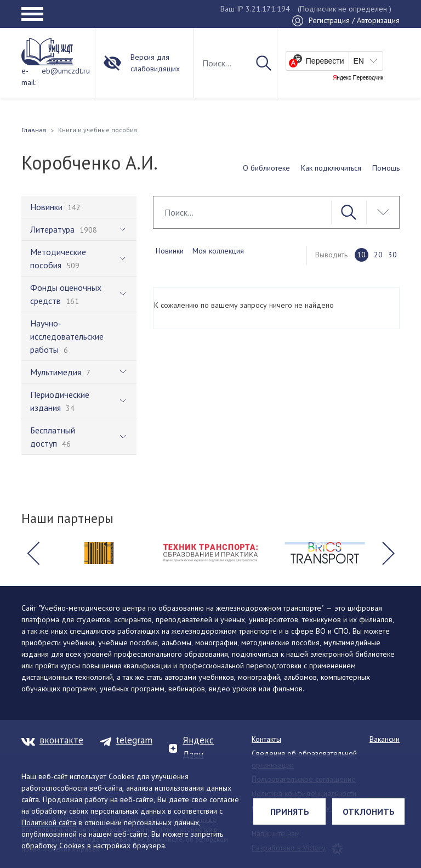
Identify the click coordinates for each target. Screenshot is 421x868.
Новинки (170, 251)
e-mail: (29, 77)
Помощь (386, 168)
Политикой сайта (49, 822)
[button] (33, 553)
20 (378, 255)
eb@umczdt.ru (66, 71)
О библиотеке (266, 168)
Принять (290, 811)
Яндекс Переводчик (358, 78)
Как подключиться (331, 168)
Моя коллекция (218, 251)
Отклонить (369, 811)
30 (392, 255)
